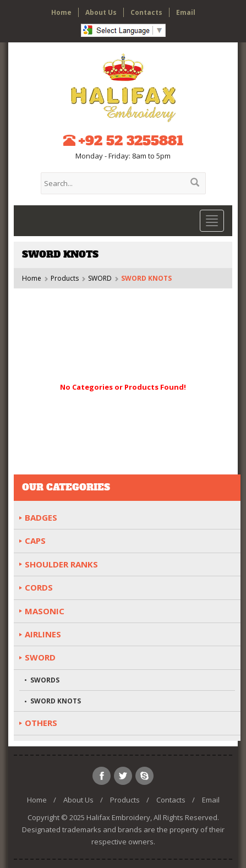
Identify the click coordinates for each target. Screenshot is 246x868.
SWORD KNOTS (56, 701)
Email (186, 12)
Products (65, 278)
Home (61, 12)
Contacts (146, 12)
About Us (101, 12)
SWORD (100, 278)
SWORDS (45, 680)
